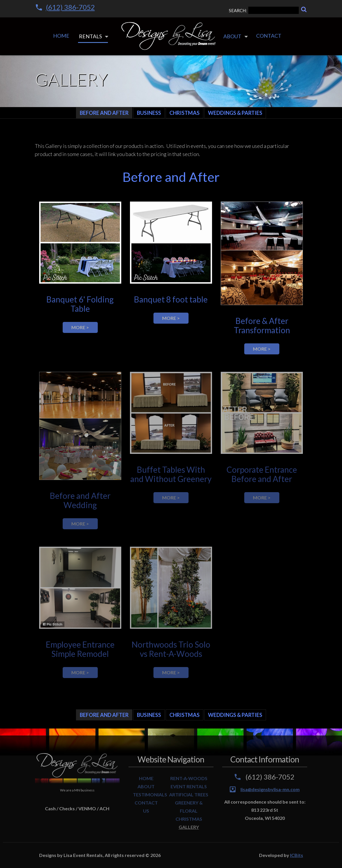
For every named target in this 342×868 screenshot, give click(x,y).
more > (80, 327)
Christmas (184, 113)
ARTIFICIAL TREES (189, 794)
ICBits (297, 855)
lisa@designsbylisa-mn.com (270, 789)
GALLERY (189, 827)
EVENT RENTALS (189, 786)
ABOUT (146, 786)
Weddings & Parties (235, 113)
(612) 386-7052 (70, 7)
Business (149, 113)
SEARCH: (264, 10)
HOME (146, 778)
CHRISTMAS (189, 819)
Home (61, 36)
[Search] (304, 9)
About (232, 36)
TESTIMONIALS (150, 794)
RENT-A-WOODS (189, 778)
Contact (269, 36)
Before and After (104, 113)
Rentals (90, 36)
